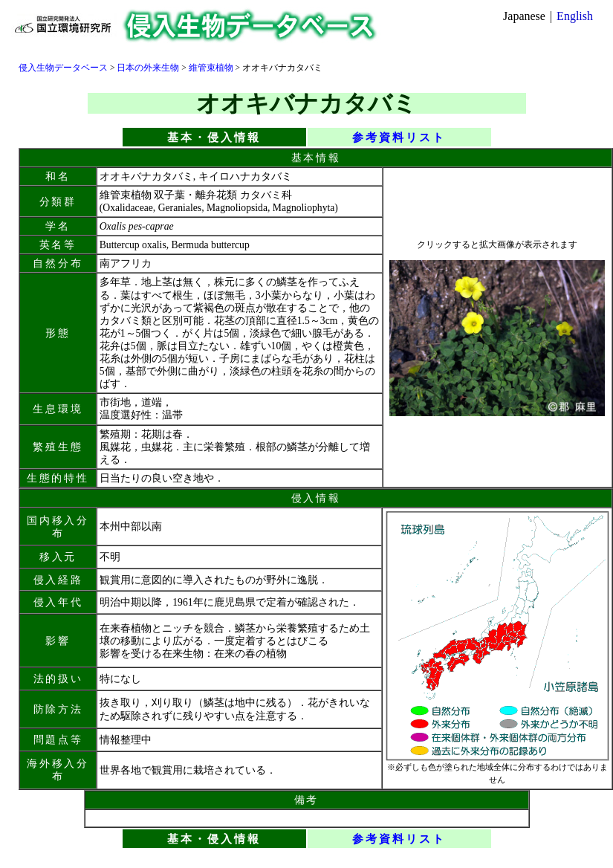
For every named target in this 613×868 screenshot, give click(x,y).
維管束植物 (211, 68)
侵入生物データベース (63, 68)
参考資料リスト (399, 137)
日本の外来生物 (148, 68)
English (575, 16)
